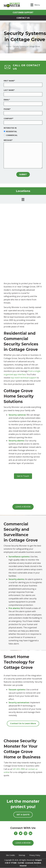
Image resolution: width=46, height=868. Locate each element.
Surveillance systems (19, 557)
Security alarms (16, 441)
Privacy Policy (35, 855)
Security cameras (17, 415)
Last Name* (9, 90)
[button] (23, 12)
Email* (7, 100)
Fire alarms (14, 608)
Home (9, 46)
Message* (8, 140)
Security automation (19, 702)
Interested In (10, 128)
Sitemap (22, 855)
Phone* (7, 109)
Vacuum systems (17, 690)
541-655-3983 (19, 769)
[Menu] (35, 5)
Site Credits (10, 855)
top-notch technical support (24, 378)
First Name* (9, 81)
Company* (9, 118)
